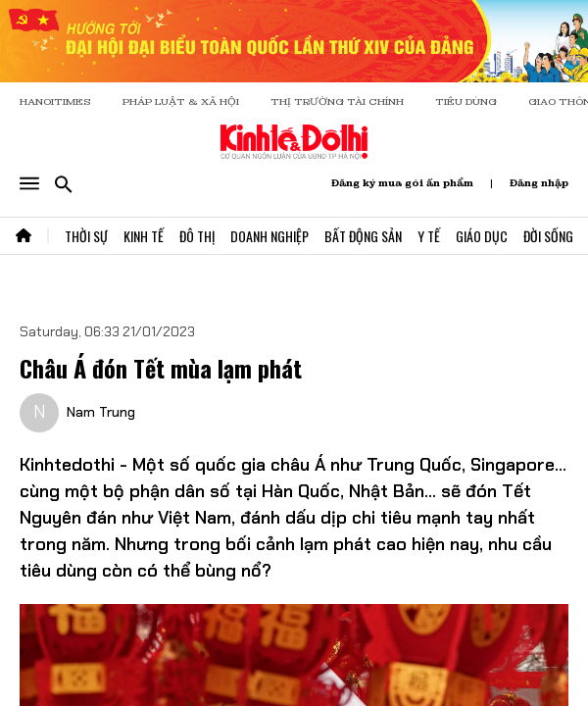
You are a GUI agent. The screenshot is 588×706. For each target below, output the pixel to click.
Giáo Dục (482, 236)
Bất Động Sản (363, 236)
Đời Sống (548, 236)
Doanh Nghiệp (269, 236)
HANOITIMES (55, 101)
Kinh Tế (144, 236)
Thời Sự (86, 236)
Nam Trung (101, 412)
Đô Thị (197, 236)
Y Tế (429, 236)
